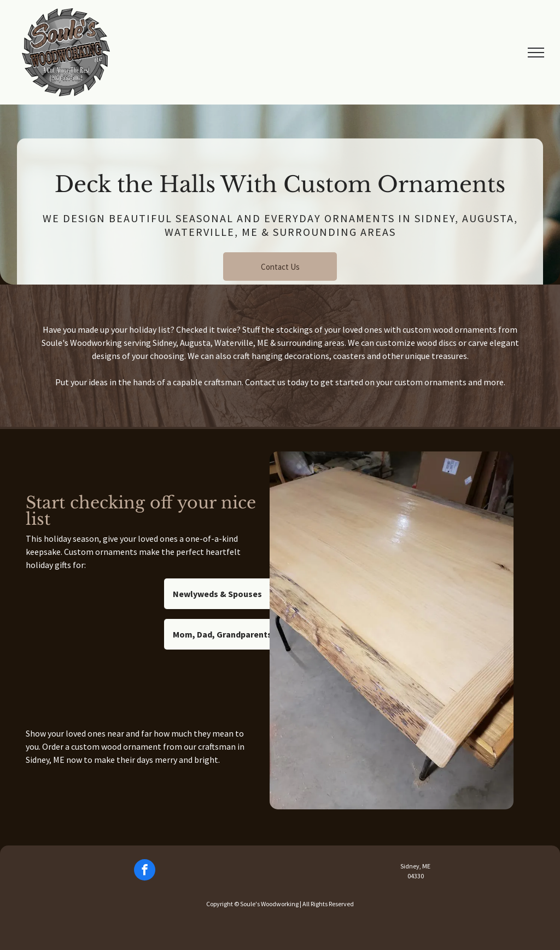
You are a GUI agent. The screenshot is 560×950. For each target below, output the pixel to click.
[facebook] (145, 871)
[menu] (536, 53)
